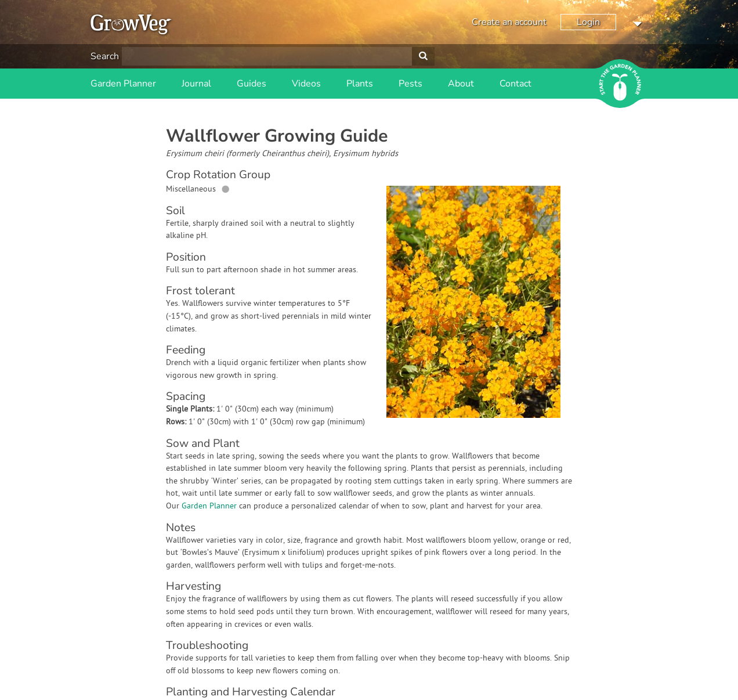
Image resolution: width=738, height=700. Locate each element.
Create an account (509, 22)
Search (105, 56)
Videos (306, 84)
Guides (252, 84)
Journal (196, 84)
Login (588, 22)
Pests (410, 84)
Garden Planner (123, 84)
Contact (515, 84)
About (461, 84)
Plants (360, 84)
